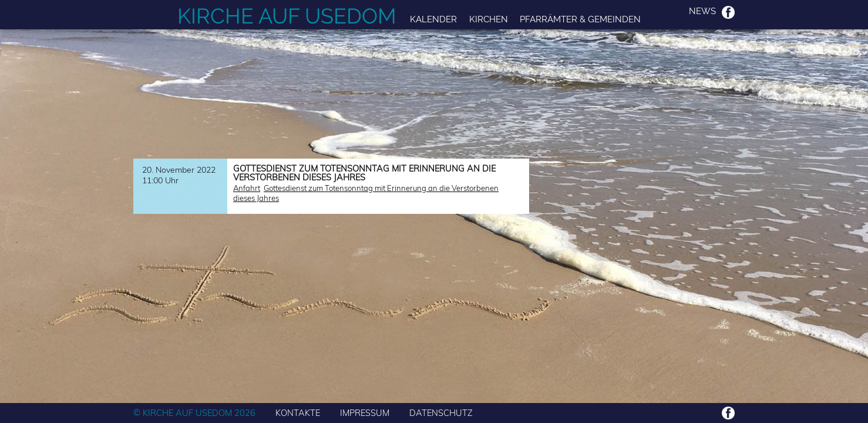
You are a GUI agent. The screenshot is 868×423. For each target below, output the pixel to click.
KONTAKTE (298, 413)
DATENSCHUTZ (441, 413)
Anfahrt (247, 188)
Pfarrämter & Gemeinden (580, 19)
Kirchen (489, 19)
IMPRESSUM (365, 413)
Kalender (433, 19)
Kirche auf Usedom (287, 16)
